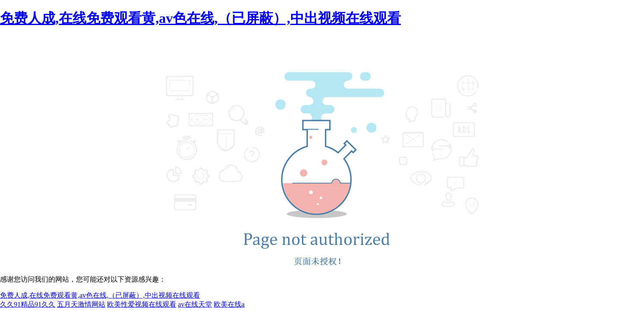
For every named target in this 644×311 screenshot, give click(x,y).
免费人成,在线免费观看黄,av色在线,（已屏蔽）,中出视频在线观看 (200, 18)
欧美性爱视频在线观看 (142, 304)
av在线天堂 (195, 304)
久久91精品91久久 (28, 304)
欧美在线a (229, 304)
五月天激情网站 (81, 304)
